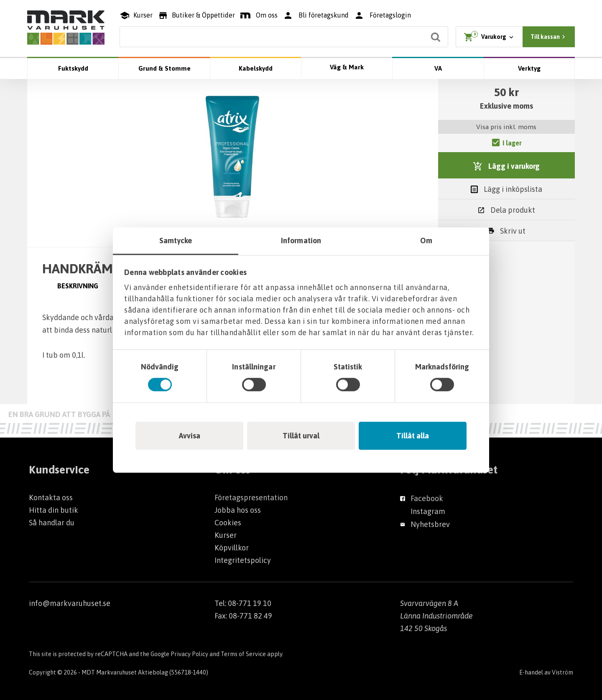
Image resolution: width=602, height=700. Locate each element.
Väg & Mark (347, 67)
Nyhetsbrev (430, 524)
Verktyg (529, 68)
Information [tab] (301, 241)
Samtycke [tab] (176, 241)
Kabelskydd (256, 68)
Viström (562, 672)
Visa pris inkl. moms (506, 127)
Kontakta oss (51, 498)
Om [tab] (426, 241)
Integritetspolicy (243, 560)
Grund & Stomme (165, 68)
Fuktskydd (73, 68)
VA (438, 68)
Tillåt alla (413, 436)
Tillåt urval (301, 436)
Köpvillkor (232, 548)
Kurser (226, 535)
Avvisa (190, 436)
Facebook (427, 498)
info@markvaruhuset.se (70, 603)
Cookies (228, 523)
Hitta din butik (54, 510)
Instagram (428, 511)
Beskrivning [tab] (78, 286)
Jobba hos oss (238, 510)
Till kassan (549, 37)
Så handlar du (52, 523)
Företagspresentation (251, 498)
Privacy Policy (189, 654)
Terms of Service (243, 654)
